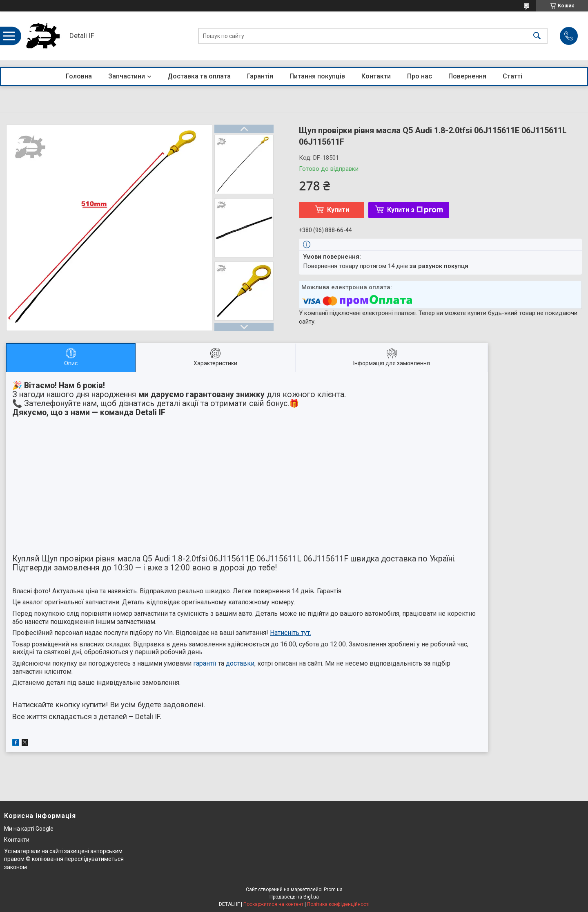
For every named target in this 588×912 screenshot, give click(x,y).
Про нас (420, 76)
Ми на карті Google (29, 829)
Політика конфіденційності (338, 904)
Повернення (467, 76)
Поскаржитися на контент (273, 904)
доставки (240, 663)
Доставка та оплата (199, 76)
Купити (338, 210)
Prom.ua (333, 890)
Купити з (415, 210)
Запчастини (127, 76)
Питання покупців (317, 76)
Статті (512, 76)
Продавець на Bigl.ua (294, 897)
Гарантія (260, 76)
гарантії (205, 663)
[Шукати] (537, 36)
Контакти (376, 76)
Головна (79, 76)
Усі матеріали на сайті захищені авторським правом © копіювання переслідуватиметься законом (64, 859)
